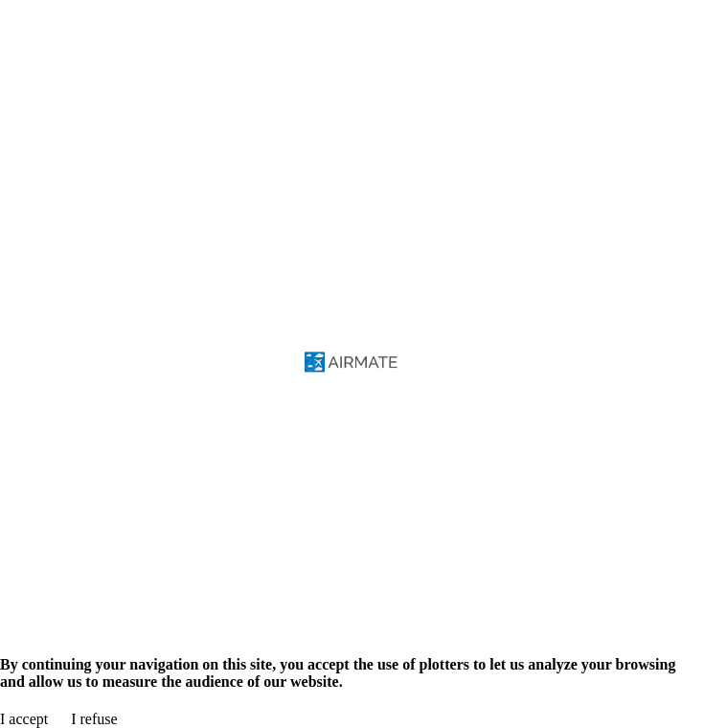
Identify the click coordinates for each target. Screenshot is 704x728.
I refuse (94, 719)
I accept (24, 719)
